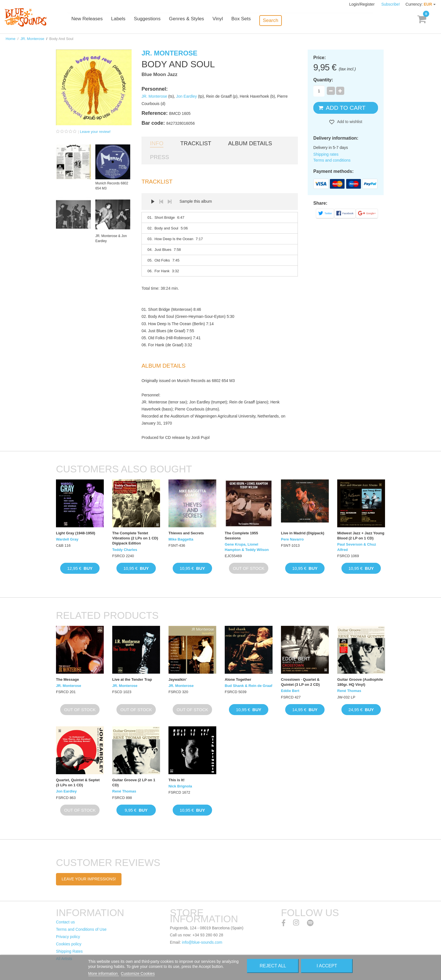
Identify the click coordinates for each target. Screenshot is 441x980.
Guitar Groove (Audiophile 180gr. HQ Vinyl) (360, 682)
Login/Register (363, 4)
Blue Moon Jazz (159, 74)
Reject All (273, 966)
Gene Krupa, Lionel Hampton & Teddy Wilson (247, 547)
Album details (250, 143)
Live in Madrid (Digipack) (303, 533)
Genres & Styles (209, 20)
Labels (142, 20)
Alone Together (238, 679)
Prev (161, 202)
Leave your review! (95, 132)
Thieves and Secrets (186, 533)
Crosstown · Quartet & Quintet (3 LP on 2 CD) (300, 682)
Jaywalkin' (178, 679)
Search (292, 20)
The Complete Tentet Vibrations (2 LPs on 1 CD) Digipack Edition (135, 538)
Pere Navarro (292, 539)
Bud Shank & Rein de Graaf (248, 686)
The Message (67, 679)
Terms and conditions (332, 160)
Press (159, 157)
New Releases (111, 20)
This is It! (176, 780)
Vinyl (240, 20)
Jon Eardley (186, 96)
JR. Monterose (32, 39)
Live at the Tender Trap (132, 679)
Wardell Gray (67, 539)
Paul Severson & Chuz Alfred (357, 547)
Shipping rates (326, 154)
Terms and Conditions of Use (81, 929)
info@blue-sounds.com (202, 942)
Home (11, 39)
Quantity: (323, 80)
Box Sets (263, 20)
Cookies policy (69, 944)
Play (153, 202)
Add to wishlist (349, 122)
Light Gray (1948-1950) (76, 533)
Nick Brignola (180, 786)
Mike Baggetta (181, 539)
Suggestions (170, 20)
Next (170, 202)
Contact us (65, 922)
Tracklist (196, 143)
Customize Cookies (138, 974)
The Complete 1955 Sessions (241, 536)
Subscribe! (391, 4)
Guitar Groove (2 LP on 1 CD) (134, 783)
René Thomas (349, 691)
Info (157, 143)
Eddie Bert (290, 691)
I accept (327, 966)
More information (104, 974)
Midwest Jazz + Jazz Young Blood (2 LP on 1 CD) (361, 536)
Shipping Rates (69, 951)
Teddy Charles (125, 550)
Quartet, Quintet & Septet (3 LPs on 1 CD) (78, 783)
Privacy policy (68, 937)
